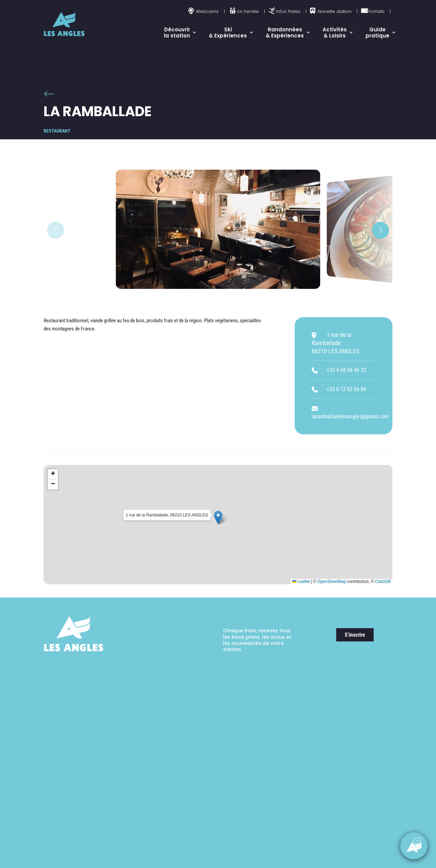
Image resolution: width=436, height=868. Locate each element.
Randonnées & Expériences (285, 33)
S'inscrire (355, 635)
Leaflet (301, 582)
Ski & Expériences (228, 33)
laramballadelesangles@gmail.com (350, 416)
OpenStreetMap (332, 582)
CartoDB (383, 582)
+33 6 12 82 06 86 (346, 389)
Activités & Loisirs (335, 33)
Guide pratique (377, 33)
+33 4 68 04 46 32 (346, 370)
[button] (380, 230)
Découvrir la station (177, 33)
